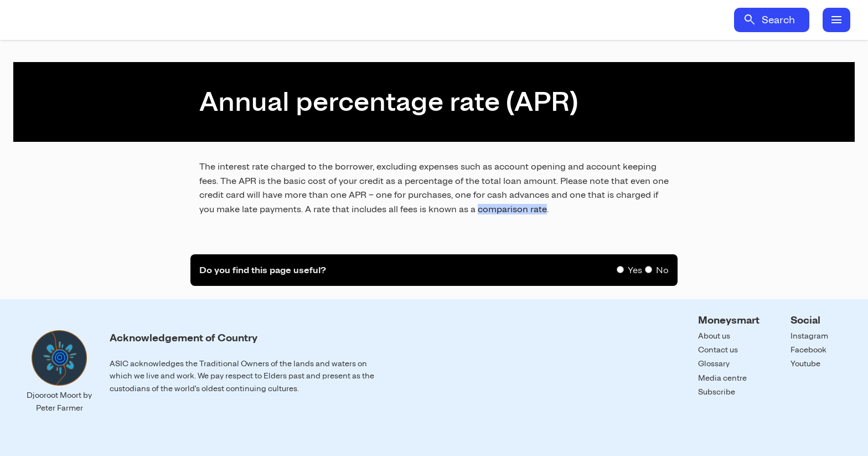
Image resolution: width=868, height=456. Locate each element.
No (662, 270)
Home (115, 20)
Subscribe (717, 392)
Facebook (808, 350)
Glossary (714, 363)
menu (836, 20)
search (750, 20)
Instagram (809, 336)
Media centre (722, 378)
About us (714, 336)
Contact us (718, 350)
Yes (635, 270)
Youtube (805, 363)
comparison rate (512, 209)
